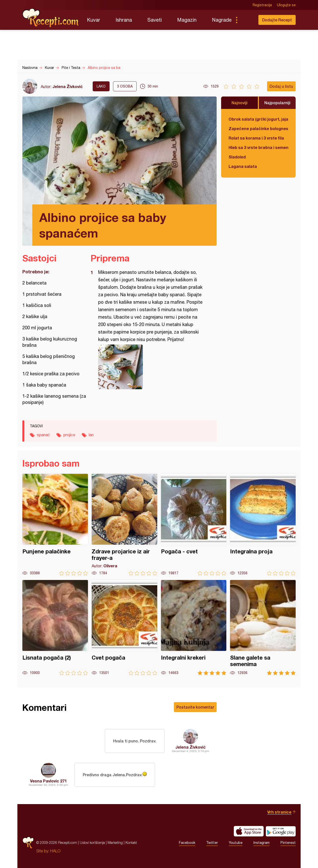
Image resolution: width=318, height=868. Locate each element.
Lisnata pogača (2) (55, 628)
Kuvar (94, 20)
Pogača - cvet (194, 525)
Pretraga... (246, 20)
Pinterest (288, 843)
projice (69, 435)
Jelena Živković (68, 86)
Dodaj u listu (281, 86)
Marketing (115, 843)
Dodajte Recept (277, 20)
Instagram (261, 843)
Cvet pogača (124, 628)
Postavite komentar (195, 707)
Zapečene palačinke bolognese (258, 128)
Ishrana (124, 20)
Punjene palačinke (55, 525)
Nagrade (222, 20)
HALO (55, 851)
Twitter (212, 843)
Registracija (262, 5)
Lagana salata (243, 166)
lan (91, 435)
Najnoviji (239, 103)
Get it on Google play (281, 831)
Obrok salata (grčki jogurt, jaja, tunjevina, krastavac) (258, 119)
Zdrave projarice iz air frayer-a (124, 525)
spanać (43, 435)
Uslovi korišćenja (92, 843)
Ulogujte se (286, 5)
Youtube (236, 843)
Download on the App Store (249, 831)
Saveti (155, 20)
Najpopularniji (277, 103)
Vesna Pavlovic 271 (48, 781)
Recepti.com (51, 18)
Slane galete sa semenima (263, 628)
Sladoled (237, 157)
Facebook (187, 843)
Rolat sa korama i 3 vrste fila (256, 138)
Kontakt (131, 843)
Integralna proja (263, 525)
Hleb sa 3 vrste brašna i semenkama (258, 147)
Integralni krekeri (194, 628)
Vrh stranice (279, 812)
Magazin (187, 20)
